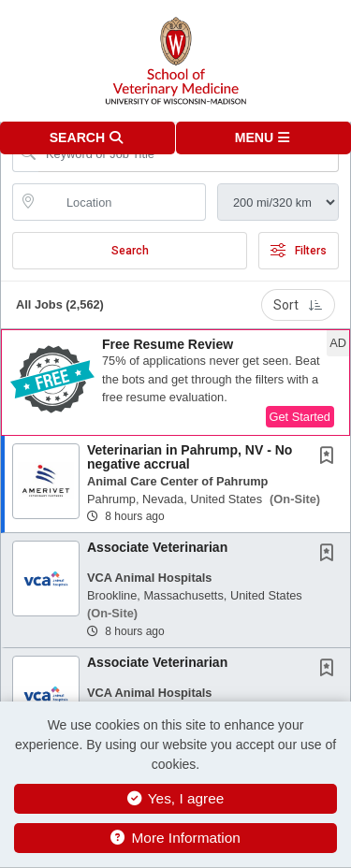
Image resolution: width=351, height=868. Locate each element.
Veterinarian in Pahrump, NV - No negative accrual (190, 457)
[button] (264, 138)
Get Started (300, 417)
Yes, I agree (176, 798)
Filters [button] (299, 251)
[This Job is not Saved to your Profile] (330, 457)
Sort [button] (298, 305)
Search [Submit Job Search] (130, 251)
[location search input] (122, 202)
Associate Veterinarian (157, 547)
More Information (175, 838)
